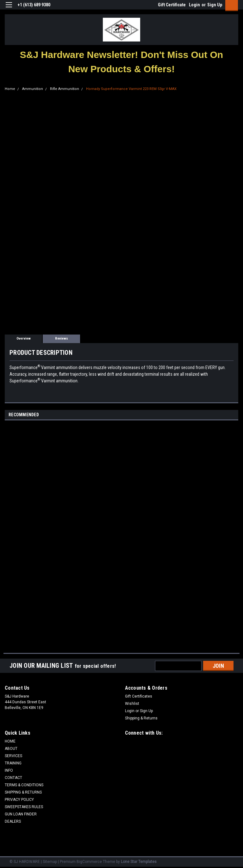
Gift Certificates (139, 696)
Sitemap (50, 862)
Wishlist (132, 704)
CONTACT (13, 778)
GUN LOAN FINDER (21, 814)
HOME (10, 741)
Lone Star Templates (139, 862)
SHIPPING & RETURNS (23, 792)
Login (194, 5)
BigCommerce (89, 862)
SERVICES (13, 756)
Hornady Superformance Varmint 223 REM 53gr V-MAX (131, 89)
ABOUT (11, 749)
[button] (122, 62)
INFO (9, 770)
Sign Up (215, 5)
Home (10, 89)
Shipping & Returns (141, 718)
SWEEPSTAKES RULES (24, 807)
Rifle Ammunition (65, 89)
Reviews (62, 338)
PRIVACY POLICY (19, 800)
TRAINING (13, 763)
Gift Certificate (172, 5)
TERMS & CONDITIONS (24, 785)
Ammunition (33, 89)
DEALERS (13, 821)
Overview (24, 338)
